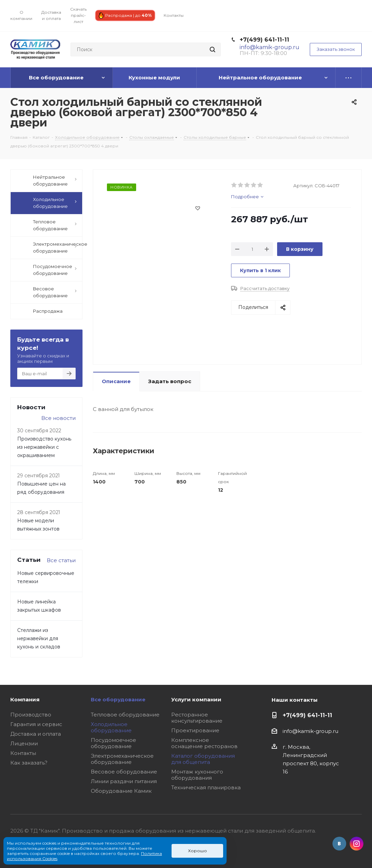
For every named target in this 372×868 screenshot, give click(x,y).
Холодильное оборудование (111, 727)
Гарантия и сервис (36, 724)
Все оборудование (118, 699)
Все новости (58, 418)
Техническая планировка (206, 787)
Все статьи (61, 560)
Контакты (23, 753)
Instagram (357, 844)
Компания (25, 699)
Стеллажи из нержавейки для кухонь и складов (39, 638)
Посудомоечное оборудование (113, 743)
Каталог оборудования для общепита (203, 759)
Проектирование (195, 730)
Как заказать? (29, 763)
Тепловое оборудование (125, 715)
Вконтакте (339, 844)
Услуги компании (196, 699)
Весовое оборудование (124, 772)
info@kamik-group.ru (310, 731)
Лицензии (24, 743)
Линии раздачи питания (124, 781)
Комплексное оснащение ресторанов (204, 743)
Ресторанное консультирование (197, 718)
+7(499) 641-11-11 (264, 40)
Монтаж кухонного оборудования (197, 775)
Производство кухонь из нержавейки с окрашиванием (44, 447)
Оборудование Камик (121, 791)
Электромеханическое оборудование (122, 759)
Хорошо (198, 851)
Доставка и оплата (36, 734)
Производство (31, 715)
